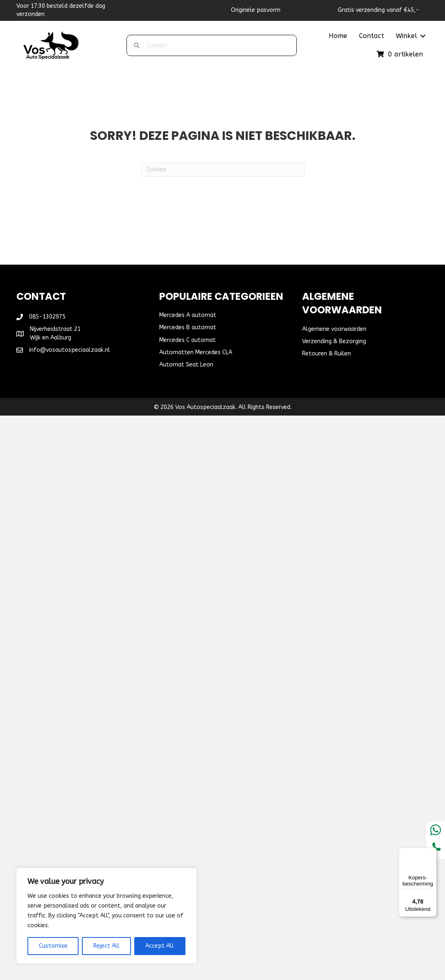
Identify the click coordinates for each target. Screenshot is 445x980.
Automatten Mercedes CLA (196, 352)
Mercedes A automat (188, 315)
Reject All (106, 946)
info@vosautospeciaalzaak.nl (70, 350)
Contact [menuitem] (372, 36)
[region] (106, 916)
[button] (423, 36)
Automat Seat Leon (186, 365)
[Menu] (432, 852)
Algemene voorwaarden (334, 329)
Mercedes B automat (188, 327)
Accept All (160, 946)
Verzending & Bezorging (334, 341)
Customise (53, 946)
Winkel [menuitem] (407, 36)
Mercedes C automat (187, 340)
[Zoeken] (223, 170)
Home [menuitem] (338, 36)
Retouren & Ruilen (326, 354)
